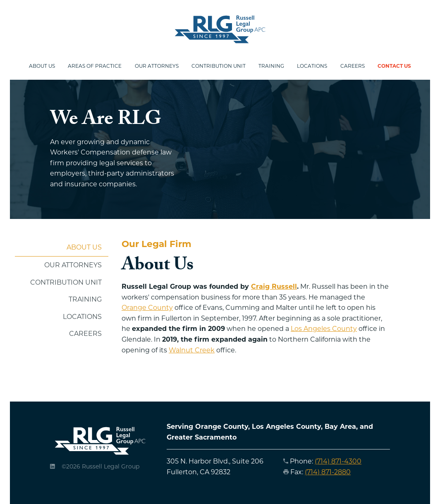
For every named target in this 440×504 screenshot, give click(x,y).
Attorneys (156, 66)
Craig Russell (274, 286)
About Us (84, 247)
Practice (94, 66)
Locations (314, 66)
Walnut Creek (192, 350)
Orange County (147, 308)
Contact (396, 66)
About (40, 66)
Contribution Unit (219, 66)
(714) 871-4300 (338, 461)
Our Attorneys (73, 265)
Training (273, 66)
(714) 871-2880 (328, 472)
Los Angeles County (324, 329)
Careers (354, 66)
